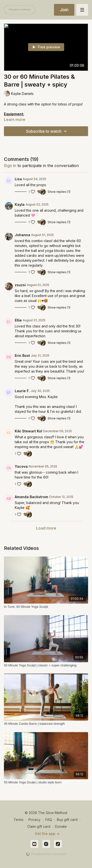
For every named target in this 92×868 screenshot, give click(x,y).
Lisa (18, 179)
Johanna (22, 235)
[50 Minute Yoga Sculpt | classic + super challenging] (46, 665)
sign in (10, 166)
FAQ (49, 820)
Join (64, 10)
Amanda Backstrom (31, 497)
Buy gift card (67, 820)
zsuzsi (20, 285)
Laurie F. (22, 391)
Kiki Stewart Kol (28, 431)
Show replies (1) (59, 192)
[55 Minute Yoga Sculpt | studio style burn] (46, 782)
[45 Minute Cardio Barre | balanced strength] (46, 724)
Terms (19, 820)
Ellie (18, 320)
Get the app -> (47, 834)
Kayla (20, 204)
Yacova (21, 466)
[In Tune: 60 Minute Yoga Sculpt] (46, 607)
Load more (46, 528)
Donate (61, 826)
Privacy (34, 820)
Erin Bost (22, 356)
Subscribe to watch (47, 131)
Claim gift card (39, 826)
